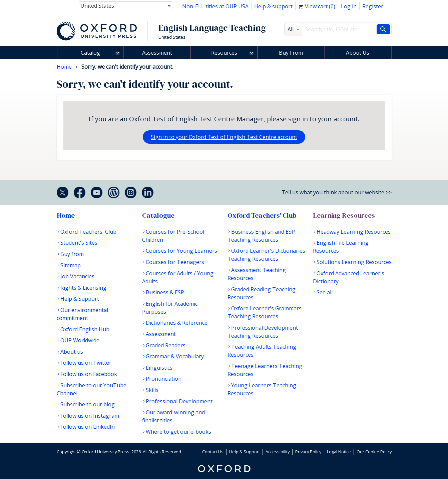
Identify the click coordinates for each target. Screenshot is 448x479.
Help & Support (80, 299)
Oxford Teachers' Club (88, 232)
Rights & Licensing (83, 288)
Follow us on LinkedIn (88, 427)
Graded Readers (166, 345)
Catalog (90, 53)
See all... (326, 292)
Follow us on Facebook (89, 374)
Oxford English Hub (85, 329)
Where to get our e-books (178, 432)
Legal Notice (339, 452)
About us (72, 352)
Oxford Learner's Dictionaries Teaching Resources (266, 255)
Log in (349, 6)
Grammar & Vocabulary (175, 356)
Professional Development (179, 401)
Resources (224, 53)
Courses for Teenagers (175, 262)
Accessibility (278, 452)
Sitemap (71, 265)
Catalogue (158, 215)
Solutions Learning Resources (354, 262)
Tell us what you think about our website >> (337, 192)
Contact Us (213, 452)
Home (66, 215)
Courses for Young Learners (181, 251)
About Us (358, 53)
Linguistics (159, 368)
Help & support (273, 6)
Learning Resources (344, 215)
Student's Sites (79, 243)
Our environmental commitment (82, 314)
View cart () (317, 6)
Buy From (291, 53)
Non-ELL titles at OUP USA (215, 6)
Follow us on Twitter (86, 363)
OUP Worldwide (80, 340)
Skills (152, 390)
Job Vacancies (77, 276)
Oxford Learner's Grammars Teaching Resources (265, 312)
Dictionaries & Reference (177, 323)
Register (373, 6)
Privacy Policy (308, 452)
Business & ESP (165, 292)
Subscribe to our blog (88, 404)
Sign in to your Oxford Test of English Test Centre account (224, 137)
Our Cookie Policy (374, 452)
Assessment (157, 53)
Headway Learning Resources (354, 232)
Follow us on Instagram (90, 416)
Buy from (72, 254)
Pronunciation (164, 379)
